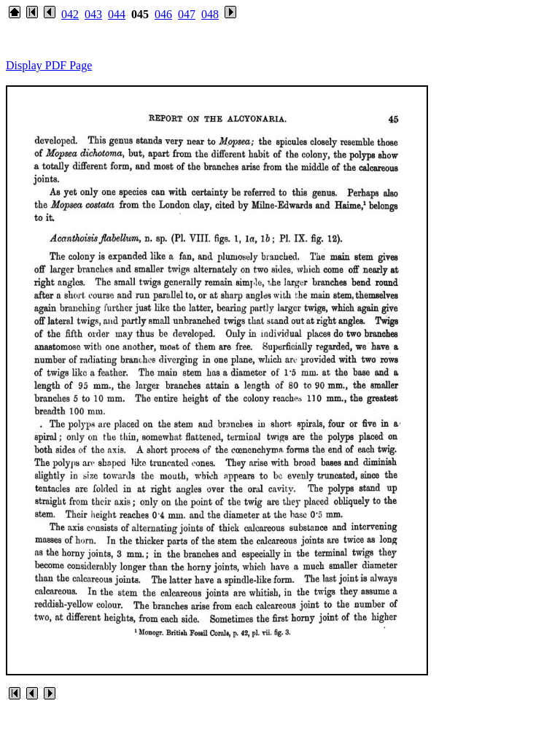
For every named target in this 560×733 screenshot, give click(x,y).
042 (70, 14)
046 (163, 14)
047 (187, 14)
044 (117, 14)
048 (210, 14)
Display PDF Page (49, 65)
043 (93, 14)
